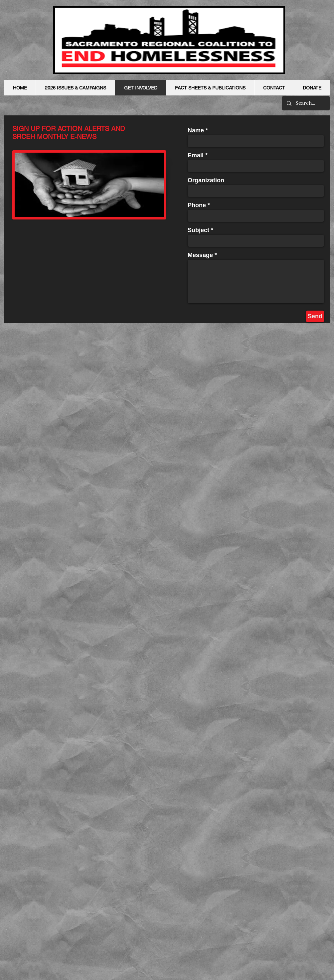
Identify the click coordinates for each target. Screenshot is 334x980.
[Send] (315, 316)
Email (196, 155)
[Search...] (306, 103)
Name (196, 130)
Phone (197, 205)
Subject (198, 230)
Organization (206, 180)
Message (200, 255)
